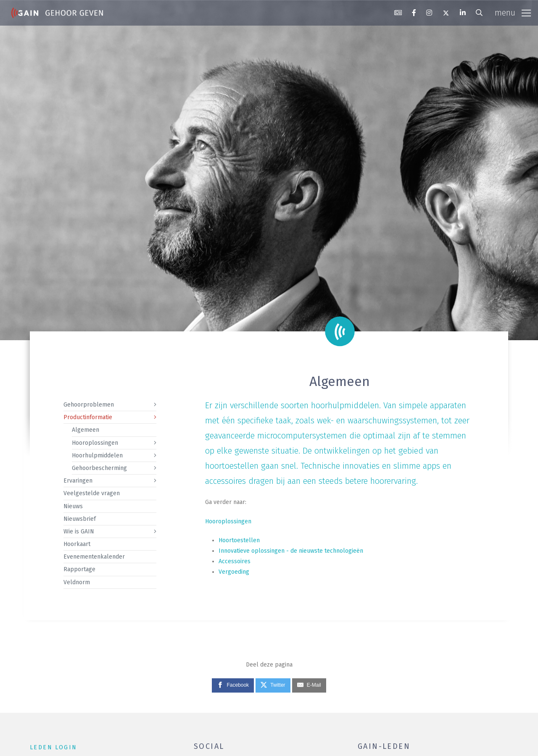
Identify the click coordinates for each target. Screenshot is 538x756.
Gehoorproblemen (89, 405)
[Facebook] (233, 685)
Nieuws (73, 506)
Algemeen (86, 430)
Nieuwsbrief (80, 519)
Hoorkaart (77, 544)
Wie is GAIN (79, 532)
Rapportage (79, 569)
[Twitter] (273, 685)
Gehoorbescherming (99, 468)
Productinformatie (88, 417)
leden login (53, 747)
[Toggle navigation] (513, 13)
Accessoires (235, 561)
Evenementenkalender (94, 557)
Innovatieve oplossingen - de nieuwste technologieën (291, 551)
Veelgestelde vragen (92, 493)
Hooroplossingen (95, 443)
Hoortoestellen (239, 540)
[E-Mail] (309, 685)
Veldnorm (77, 582)
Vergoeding (234, 572)
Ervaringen (78, 481)
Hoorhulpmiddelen (97, 455)
